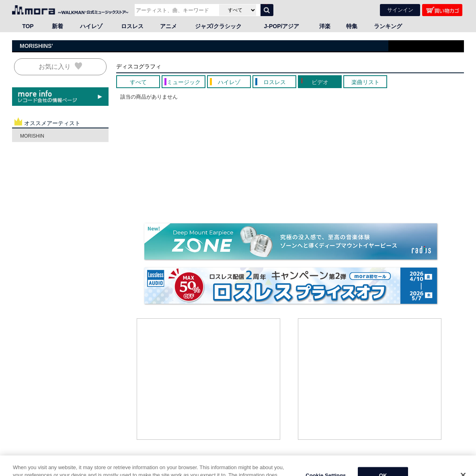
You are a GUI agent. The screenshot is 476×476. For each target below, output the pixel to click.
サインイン (400, 10)
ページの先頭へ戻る (442, 464)
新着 (57, 26)
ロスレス (132, 26)
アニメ (168, 26)
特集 (352, 26)
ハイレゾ (91, 26)
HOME (22, 472)
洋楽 (325, 26)
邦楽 (48, 472)
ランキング (388, 26)
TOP (28, 26)
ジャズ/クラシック (218, 26)
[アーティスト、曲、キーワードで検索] (176, 10)
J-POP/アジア (282, 26)
